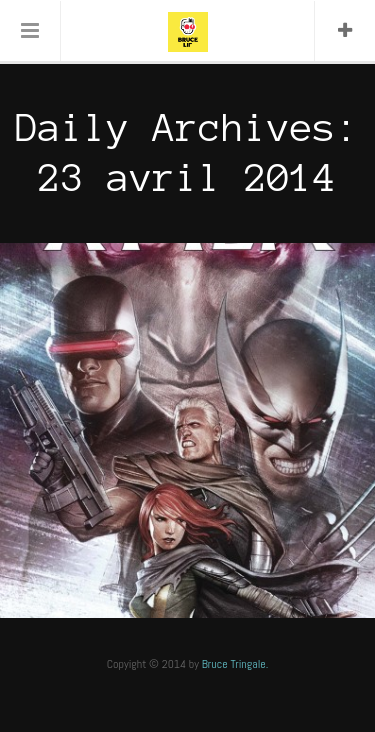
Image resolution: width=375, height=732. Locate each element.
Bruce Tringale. (235, 664)
